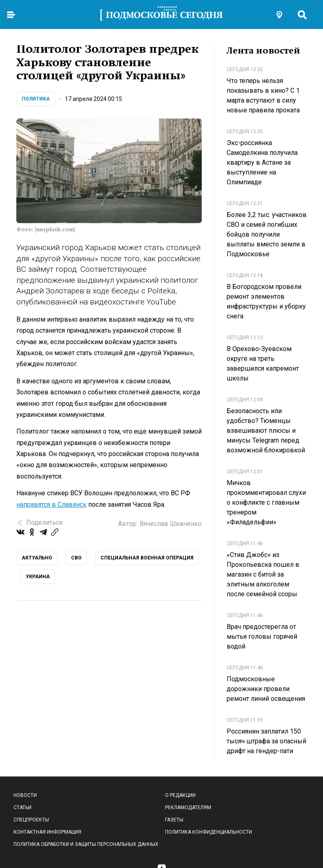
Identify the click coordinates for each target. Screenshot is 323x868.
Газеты (174, 820)
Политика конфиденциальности (208, 832)
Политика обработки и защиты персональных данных (86, 844)
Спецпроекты (31, 820)
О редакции (180, 795)
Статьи (22, 808)
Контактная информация (47, 832)
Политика (36, 99)
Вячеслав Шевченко (171, 524)
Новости (25, 795)
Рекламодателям (188, 808)
